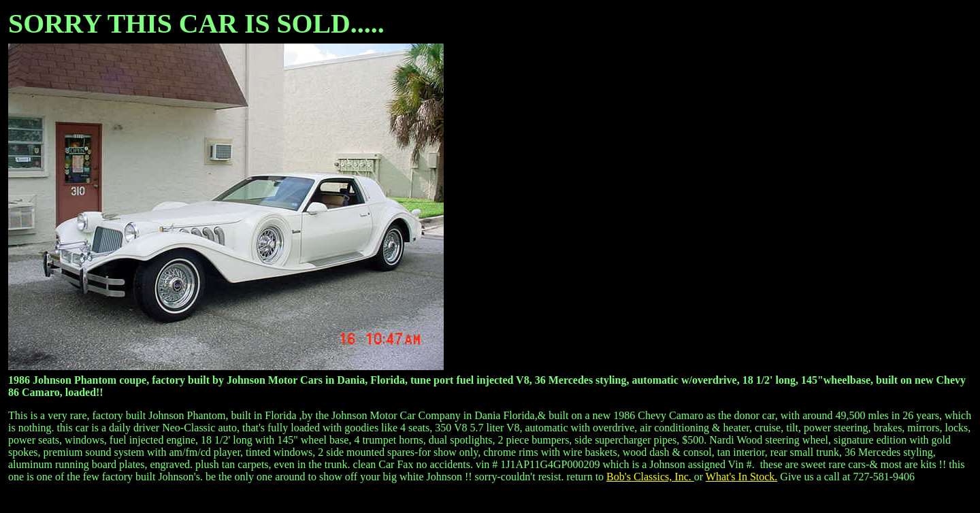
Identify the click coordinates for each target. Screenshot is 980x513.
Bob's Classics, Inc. (650, 477)
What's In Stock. (742, 477)
